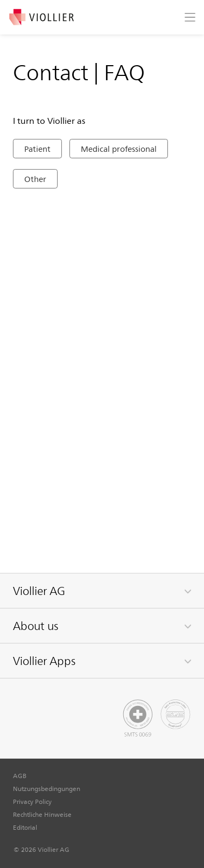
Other (35, 179)
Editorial (25, 827)
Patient (37, 149)
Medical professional (119, 149)
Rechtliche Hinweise (42, 814)
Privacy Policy (32, 801)
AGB (20, 775)
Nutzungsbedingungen (47, 788)
